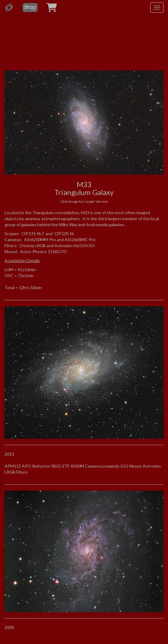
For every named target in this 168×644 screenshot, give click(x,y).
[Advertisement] (84, 39)
